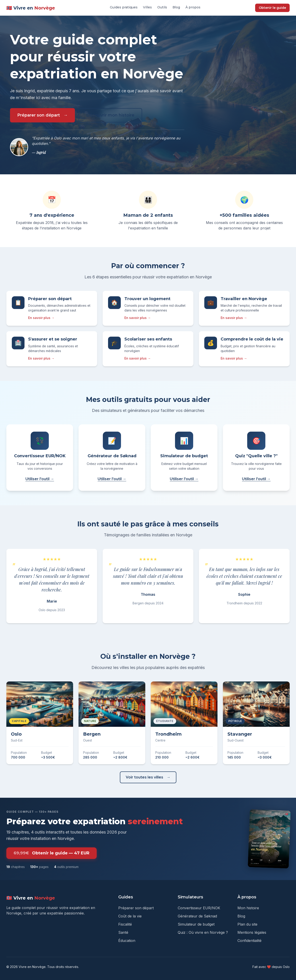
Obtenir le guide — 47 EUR (52, 853)
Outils (162, 7)
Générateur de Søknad (197, 916)
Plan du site (247, 924)
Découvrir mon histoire (110, 115)
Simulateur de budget (196, 924)
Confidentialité (249, 941)
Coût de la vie (130, 916)
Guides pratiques (124, 7)
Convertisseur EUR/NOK (199, 908)
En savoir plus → (41, 318)
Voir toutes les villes (144, 777)
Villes (147, 7)
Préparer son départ (39, 115)
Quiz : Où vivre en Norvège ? (203, 932)
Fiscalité (125, 924)
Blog (176, 7)
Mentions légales (252, 932)
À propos (193, 7)
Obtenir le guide (272, 8)
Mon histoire (248, 908)
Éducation (127, 941)
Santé (123, 932)
